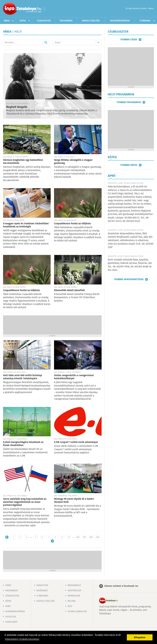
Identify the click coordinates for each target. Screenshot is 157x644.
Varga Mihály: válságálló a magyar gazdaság (73, 162)
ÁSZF (70, 606)
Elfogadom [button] (140, 637)
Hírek (7, 21)
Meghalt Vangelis (17, 107)
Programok (66, 21)
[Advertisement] (52, 325)
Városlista (44, 9)
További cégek (129, 40)
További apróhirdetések (129, 279)
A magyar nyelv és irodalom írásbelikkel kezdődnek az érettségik (26, 225)
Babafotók (42, 585)
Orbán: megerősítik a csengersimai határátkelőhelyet (74, 377)
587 (85, 537)
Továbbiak (145, 21)
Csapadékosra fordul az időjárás (72, 224)
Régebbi (52, 541)
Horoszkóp (11, 622)
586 (78, 537)
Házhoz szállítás (91, 21)
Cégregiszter (44, 21)
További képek (129, 165)
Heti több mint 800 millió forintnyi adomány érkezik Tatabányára (23, 377)
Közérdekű (42, 591)
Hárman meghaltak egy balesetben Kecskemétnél (23, 162)
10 (69, 537)
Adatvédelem (74, 591)
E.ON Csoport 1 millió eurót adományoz (76, 442)
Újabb (7, 537)
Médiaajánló (74, 585)
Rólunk (72, 601)
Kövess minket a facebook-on (121, 586)
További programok (129, 102)
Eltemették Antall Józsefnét (69, 290)
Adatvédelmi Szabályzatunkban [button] (22, 639)
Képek (23, 21)
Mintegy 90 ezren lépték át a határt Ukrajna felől (74, 501)
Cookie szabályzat (77, 612)
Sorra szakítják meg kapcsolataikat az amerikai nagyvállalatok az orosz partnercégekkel (25, 502)
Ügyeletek (11, 617)
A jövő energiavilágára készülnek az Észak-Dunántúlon (23, 444)
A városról (42, 596)
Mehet (46, 42)
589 (98, 537)
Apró (8, 606)
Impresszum (74, 596)
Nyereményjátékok (120, 21)
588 (91, 537)
